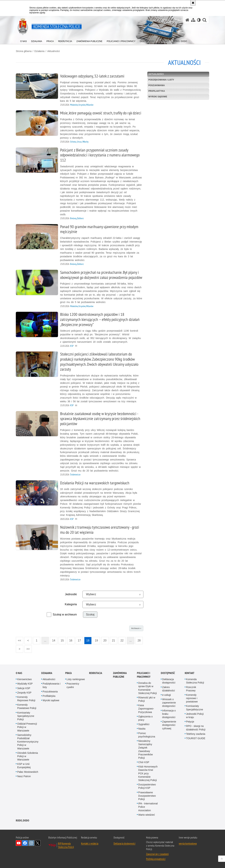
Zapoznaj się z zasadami (157, 854)
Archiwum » (136, 628)
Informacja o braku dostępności (169, 714)
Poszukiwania (157, 85)
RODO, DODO (22, 820)
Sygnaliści (144, 724)
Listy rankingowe (76, 679)
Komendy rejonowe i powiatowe (192, 698)
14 (54, 640)
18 (88, 640)
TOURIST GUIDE (196, 738)
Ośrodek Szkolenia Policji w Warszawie (28, 756)
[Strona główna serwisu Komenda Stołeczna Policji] (187, 20)
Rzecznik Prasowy (191, 689)
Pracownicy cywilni (73, 685)
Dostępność (168, 673)
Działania (39, 51)
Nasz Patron (24, 776)
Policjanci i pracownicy (144, 675)
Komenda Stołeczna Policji (195, 681)
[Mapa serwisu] (193, 20)
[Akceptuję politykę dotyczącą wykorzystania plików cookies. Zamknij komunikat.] (193, 3)
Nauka (142, 729)
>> (27, 648)
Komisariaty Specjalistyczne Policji (26, 716)
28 (139, 640)
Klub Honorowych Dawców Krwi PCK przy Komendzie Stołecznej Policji (148, 773)
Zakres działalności (169, 689)
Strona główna (24, 51)
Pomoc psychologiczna (147, 735)
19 (96, 640)
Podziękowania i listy (161, 80)
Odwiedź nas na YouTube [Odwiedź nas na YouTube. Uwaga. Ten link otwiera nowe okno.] (19, 843)
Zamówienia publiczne (120, 675)
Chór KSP (144, 762)
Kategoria (71, 604)
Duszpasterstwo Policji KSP (147, 786)
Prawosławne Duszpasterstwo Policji (147, 796)
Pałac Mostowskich (28, 772)
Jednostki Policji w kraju (195, 716)
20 (105, 640)
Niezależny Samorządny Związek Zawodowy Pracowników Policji (146, 749)
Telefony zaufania (196, 734)
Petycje (190, 722)
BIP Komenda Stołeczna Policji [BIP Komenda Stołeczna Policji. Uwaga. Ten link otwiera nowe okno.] (66, 845)
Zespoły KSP (24, 693)
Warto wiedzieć (147, 815)
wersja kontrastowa (188, 843)
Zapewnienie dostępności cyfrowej (169, 725)
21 (114, 640)
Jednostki (71, 594)
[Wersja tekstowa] (199, 20)
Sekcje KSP (24, 688)
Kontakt (190, 673)
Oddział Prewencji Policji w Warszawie (27, 727)
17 (79, 640)
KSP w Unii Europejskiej (24, 766)
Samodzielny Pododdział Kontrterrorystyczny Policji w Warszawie (28, 742)
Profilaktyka (157, 91)
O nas (19, 673)
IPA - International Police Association (148, 807)
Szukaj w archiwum (65, 614)
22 (122, 640)
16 (71, 640)
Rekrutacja (96, 673)
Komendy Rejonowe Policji (26, 699)
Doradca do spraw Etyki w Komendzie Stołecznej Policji (148, 688)
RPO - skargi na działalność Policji (196, 728)
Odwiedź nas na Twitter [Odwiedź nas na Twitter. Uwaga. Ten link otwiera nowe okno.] (38, 843)
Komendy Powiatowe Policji (27, 706)
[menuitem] (23, 41)
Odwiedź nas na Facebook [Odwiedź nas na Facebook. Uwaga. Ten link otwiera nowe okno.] (25, 843)
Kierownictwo (24, 679)
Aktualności (54, 51)
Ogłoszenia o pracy (146, 718)
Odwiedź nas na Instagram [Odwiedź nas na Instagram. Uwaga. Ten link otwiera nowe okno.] (31, 843)
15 (62, 640)
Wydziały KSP (25, 684)
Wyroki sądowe (158, 97)
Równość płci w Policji (147, 699)
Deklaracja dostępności (169, 681)
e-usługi (167, 695)
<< (18, 639)
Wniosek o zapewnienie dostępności (169, 703)
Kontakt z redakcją (90, 843)
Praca (68, 673)
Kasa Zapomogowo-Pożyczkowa (146, 709)
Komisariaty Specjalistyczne (195, 708)
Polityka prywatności (156, 859)
